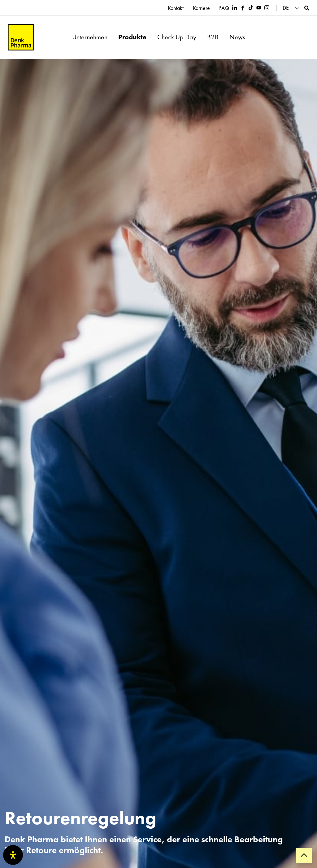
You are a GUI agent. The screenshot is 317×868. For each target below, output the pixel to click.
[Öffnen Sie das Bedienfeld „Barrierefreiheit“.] (13, 855)
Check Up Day (177, 37)
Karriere (201, 8)
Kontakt (176, 8)
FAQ (224, 8)
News (237, 37)
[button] (292, 8)
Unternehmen (90, 37)
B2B (213, 37)
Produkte (132, 37)
